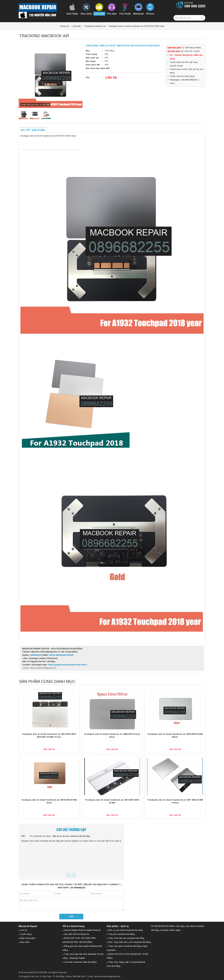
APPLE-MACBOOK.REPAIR (61, 655)
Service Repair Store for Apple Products (82, 930)
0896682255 (36, 655)
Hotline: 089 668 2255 (75, 976)
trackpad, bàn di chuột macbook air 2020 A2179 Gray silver (112, 735)
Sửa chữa (25, 942)
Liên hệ (111, 77)
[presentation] (69, 875)
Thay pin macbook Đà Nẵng (121, 934)
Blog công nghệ (28, 938)
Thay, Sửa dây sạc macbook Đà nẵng (126, 938)
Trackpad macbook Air (95, 26)
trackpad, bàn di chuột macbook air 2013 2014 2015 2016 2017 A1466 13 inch (49, 735)
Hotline (195, 5)
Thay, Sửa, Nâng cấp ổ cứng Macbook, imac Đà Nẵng (126, 964)
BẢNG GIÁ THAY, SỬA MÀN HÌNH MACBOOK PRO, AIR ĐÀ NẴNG (79, 940)
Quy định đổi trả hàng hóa (77, 934)
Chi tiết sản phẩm (33, 130)
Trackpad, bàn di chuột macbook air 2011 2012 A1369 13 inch (175, 801)
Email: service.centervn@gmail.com (104, 976)
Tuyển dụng (26, 934)
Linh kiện (77, 26)
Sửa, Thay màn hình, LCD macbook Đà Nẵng (129, 942)
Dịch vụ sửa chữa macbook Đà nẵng (125, 930)
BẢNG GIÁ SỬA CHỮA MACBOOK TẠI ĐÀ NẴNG (127, 956)
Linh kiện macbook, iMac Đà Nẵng (80, 962)
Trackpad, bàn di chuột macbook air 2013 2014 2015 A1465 (112, 801)
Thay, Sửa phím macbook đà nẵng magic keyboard (127, 948)
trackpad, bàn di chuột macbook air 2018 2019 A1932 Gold (49, 801)
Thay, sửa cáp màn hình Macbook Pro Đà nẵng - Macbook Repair (83, 956)
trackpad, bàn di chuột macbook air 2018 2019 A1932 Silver (175, 735)
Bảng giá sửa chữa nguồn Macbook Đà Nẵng (82, 948)
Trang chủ (64, 26)
